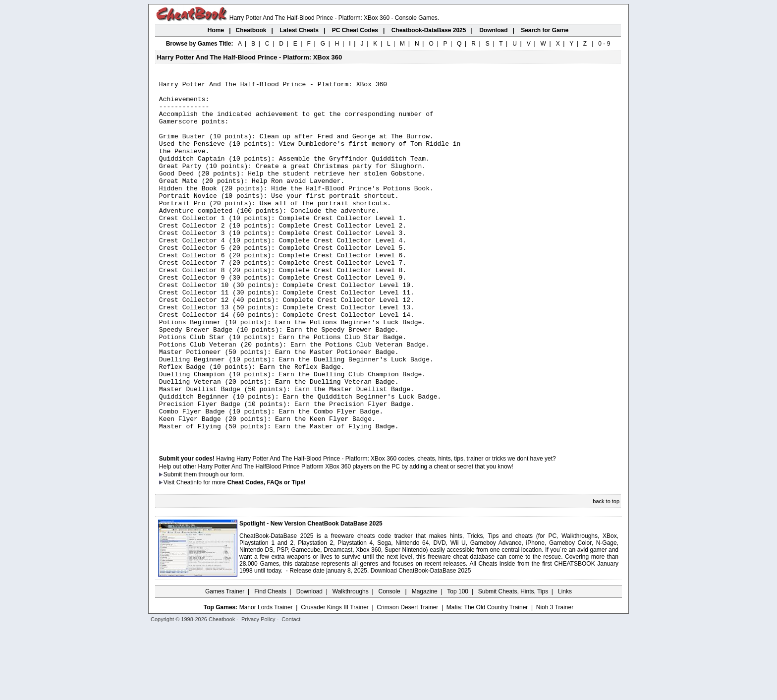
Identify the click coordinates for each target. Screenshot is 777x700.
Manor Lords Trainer (266, 679)
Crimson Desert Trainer (407, 679)
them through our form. (214, 546)
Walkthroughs (351, 663)
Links (565, 663)
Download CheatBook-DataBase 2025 (421, 642)
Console (390, 663)
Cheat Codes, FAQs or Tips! (266, 554)
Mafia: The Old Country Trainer (487, 679)
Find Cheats (270, 663)
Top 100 (458, 663)
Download (309, 663)
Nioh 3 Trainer (555, 679)
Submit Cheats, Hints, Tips (513, 663)
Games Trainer (225, 663)
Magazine (425, 663)
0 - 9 (604, 44)
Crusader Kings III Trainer (335, 679)
